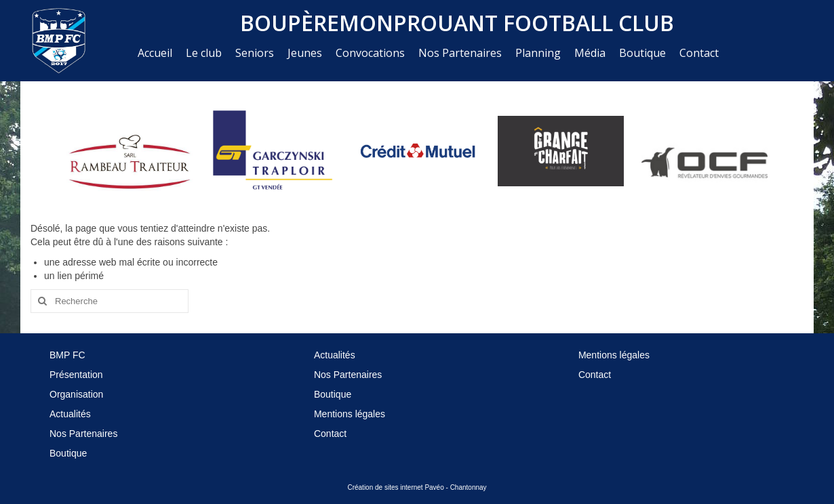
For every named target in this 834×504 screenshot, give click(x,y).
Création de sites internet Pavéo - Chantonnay (417, 487)
